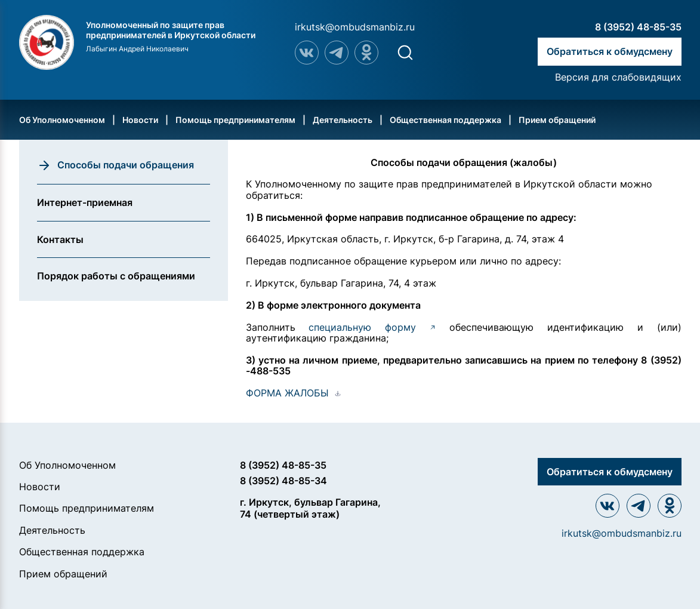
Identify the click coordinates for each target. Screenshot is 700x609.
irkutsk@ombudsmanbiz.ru (355, 27)
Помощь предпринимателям (235, 120)
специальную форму (372, 327)
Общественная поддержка (445, 120)
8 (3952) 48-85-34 (283, 481)
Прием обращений (557, 120)
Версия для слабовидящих (618, 77)
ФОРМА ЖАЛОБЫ (287, 393)
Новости (140, 120)
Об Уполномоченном (62, 120)
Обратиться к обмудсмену (610, 51)
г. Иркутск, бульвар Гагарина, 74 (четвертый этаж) (310, 508)
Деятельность (343, 120)
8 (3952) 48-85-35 (638, 27)
